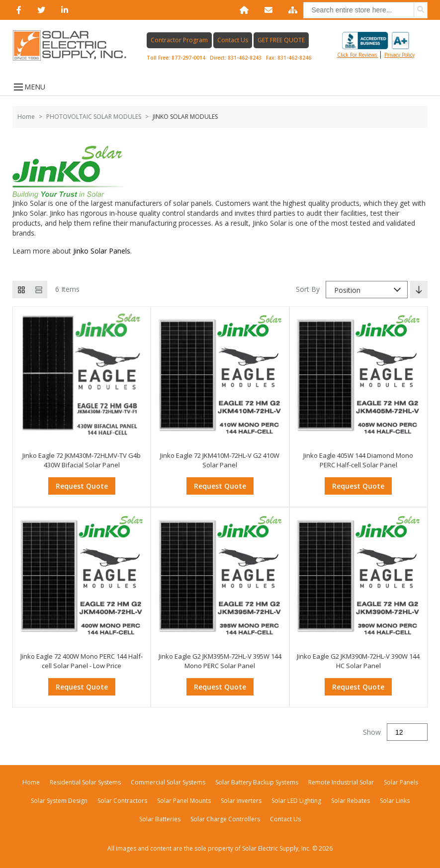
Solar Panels (401, 782)
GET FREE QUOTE (281, 40)
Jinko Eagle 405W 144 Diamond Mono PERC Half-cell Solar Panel (358, 460)
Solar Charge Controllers (225, 819)
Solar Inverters (241, 801)
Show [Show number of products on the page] (372, 732)
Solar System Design (59, 801)
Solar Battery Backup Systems (257, 782)
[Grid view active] (21, 290)
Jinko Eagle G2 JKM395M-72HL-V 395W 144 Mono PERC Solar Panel (220, 661)
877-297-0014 (188, 58)
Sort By (308, 289)
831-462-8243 (245, 58)
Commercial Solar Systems (168, 782)
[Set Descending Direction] (419, 290)
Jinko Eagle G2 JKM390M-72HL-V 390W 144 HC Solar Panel (358, 661)
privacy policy (399, 55)
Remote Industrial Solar (341, 782)
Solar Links (395, 801)
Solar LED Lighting (296, 801)
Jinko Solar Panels (102, 251)
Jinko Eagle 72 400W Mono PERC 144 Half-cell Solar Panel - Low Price (82, 661)
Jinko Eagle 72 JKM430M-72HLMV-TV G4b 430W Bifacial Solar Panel (82, 460)
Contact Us (233, 40)
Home (26, 117)
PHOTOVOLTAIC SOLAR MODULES (94, 117)
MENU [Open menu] (29, 87)
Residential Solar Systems (85, 782)
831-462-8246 (294, 58)
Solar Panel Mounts (184, 801)
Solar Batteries (160, 819)
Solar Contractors (122, 801)
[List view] (39, 290)
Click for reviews (373, 45)
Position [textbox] (347, 290)
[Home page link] (75, 45)
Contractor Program (179, 40)
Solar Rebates (351, 801)
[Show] (407, 732)
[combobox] (367, 290)
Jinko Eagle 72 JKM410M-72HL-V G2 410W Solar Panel (220, 460)
